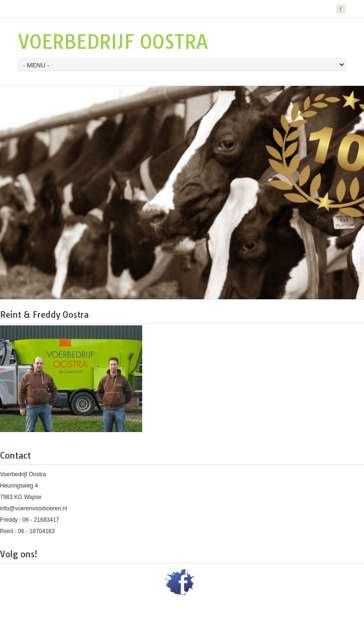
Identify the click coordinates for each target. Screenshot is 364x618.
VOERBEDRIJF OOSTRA (113, 42)
